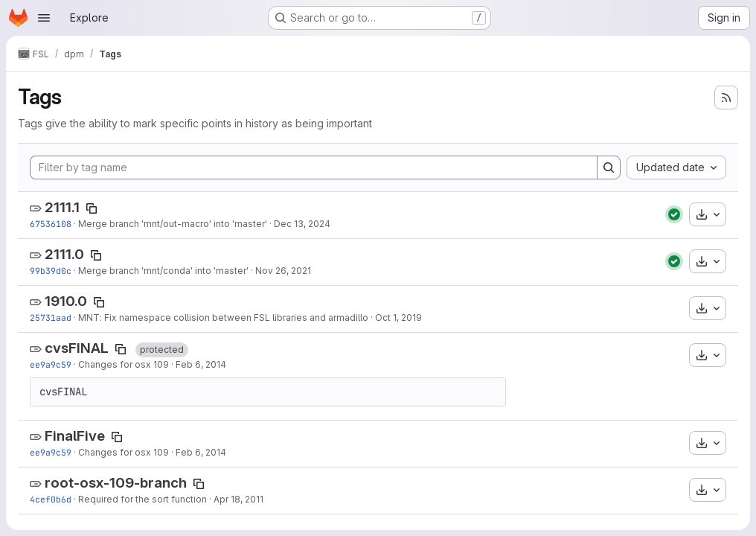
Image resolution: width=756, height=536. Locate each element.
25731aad (51, 318)
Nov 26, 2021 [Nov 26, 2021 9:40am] (283, 271)
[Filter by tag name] (314, 167)
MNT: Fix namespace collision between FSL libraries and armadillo (223, 318)
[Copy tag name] (92, 208)
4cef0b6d (51, 499)
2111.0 (64, 254)
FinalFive (75, 436)
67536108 (51, 224)
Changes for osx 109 (124, 364)
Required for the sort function (142, 499)
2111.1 (62, 207)
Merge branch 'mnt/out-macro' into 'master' (173, 224)
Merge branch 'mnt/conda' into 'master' (163, 271)
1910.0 (66, 301)
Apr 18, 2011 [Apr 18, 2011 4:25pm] (238, 499)
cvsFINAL (77, 348)
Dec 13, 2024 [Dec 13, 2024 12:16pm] (302, 224)
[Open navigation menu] (44, 18)
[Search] (609, 167)
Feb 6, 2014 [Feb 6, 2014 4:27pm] (201, 364)
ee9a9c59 (51, 364)
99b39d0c (51, 271)
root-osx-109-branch (116, 483)
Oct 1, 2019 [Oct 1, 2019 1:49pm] (398, 318)
